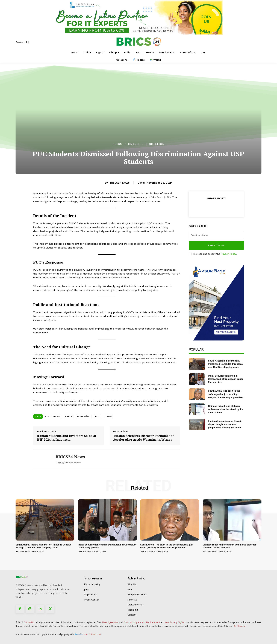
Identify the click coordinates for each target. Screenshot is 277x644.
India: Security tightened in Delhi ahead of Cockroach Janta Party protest (226, 379)
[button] (23, 42)
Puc (98, 416)
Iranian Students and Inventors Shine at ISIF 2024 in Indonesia (66, 438)
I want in (216, 245)
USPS (108, 416)
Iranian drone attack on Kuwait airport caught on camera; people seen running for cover (225, 424)
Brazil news (52, 416)
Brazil (134, 144)
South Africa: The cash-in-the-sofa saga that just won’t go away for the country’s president (226, 394)
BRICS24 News (120, 183)
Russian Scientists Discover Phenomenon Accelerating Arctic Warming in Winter (144, 438)
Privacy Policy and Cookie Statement (142, 622)
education (84, 416)
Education (155, 144)
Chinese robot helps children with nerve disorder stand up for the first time (226, 409)
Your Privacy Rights (175, 622)
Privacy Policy (228, 254)
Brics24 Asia (22, 552)
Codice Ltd (29, 622)
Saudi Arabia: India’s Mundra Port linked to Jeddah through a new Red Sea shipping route (225, 364)
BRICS (117, 144)
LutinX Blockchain (93, 634)
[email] (216, 235)
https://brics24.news (68, 463)
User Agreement (110, 622)
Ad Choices (239, 626)
